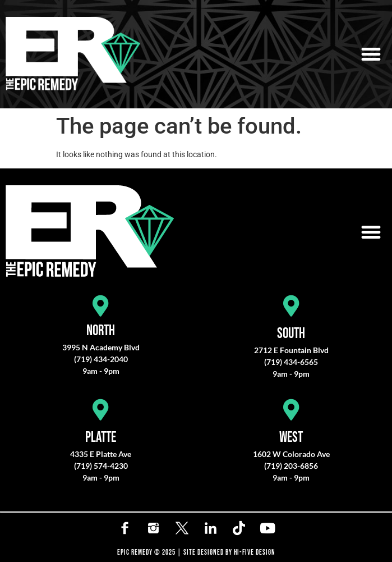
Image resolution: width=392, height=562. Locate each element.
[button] (371, 54)
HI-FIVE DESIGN (255, 552)
